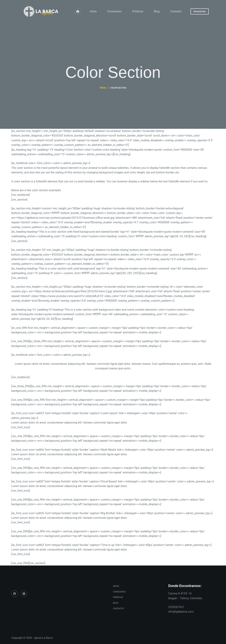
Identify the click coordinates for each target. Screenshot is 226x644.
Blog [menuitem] (157, 11)
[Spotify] (24, 594)
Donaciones (200, 11)
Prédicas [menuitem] (138, 11)
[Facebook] (78, 11)
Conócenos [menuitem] (115, 11)
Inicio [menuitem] (93, 11)
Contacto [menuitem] (176, 11)
